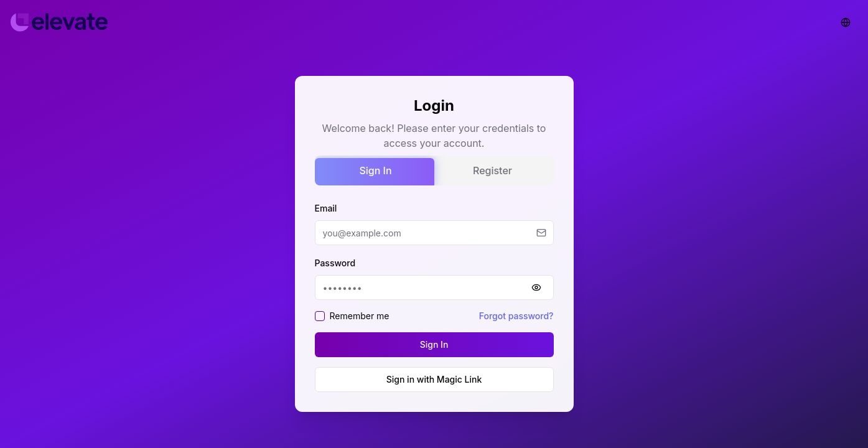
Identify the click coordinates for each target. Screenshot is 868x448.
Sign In (375, 170)
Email (326, 208)
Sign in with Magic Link (434, 379)
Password (335, 263)
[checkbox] (320, 316)
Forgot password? (516, 316)
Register (492, 170)
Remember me (360, 316)
